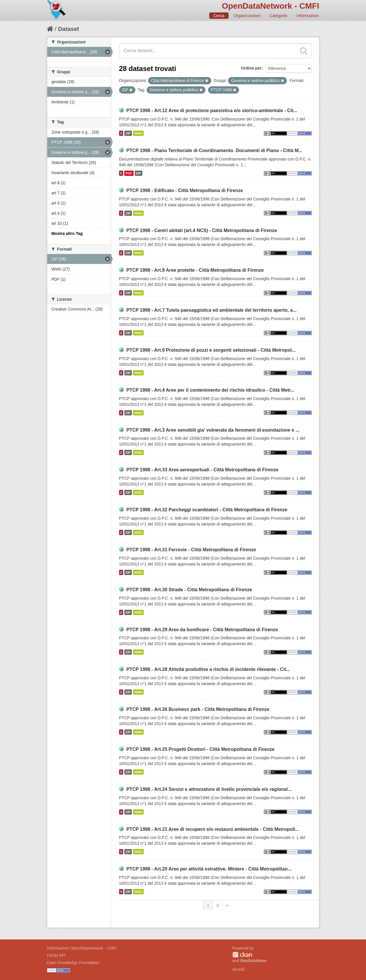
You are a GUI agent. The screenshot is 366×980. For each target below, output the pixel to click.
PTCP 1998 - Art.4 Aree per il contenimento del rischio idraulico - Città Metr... (210, 390)
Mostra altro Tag (67, 233)
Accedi (238, 969)
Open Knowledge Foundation (73, 963)
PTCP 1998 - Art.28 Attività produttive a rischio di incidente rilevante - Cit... (208, 669)
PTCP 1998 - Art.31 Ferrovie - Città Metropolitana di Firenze (191, 550)
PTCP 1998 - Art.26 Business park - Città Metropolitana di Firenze (198, 709)
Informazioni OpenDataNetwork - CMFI (82, 948)
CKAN (242, 955)
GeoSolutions (253, 961)
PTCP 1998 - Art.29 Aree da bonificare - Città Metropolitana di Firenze (202, 630)
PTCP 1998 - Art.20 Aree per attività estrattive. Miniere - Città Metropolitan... (209, 869)
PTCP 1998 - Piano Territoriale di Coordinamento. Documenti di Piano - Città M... (214, 150)
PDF (129, 173)
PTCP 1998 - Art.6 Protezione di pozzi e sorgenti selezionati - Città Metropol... (211, 350)
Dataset (68, 29)
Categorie (279, 16)
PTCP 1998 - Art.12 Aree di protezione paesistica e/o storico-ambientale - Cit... (212, 111)
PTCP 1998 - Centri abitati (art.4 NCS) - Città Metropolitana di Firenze (202, 230)
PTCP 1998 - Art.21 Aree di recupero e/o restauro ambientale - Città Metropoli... (213, 829)
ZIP (128, 133)
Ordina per (251, 68)
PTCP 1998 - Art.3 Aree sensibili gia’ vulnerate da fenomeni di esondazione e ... (213, 430)
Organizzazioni (247, 16)
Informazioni (307, 16)
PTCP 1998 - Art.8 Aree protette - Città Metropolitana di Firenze (195, 270)
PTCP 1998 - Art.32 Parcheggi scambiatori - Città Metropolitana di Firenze (207, 510)
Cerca (219, 16)
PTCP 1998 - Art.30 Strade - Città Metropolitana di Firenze (189, 590)
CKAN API (56, 955)
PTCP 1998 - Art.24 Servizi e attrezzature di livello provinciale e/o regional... (209, 789)
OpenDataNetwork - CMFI (270, 6)
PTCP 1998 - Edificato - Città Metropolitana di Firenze (185, 190)
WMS (138, 133)
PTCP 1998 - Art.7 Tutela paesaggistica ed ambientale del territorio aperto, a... (211, 310)
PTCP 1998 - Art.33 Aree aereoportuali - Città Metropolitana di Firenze (202, 470)
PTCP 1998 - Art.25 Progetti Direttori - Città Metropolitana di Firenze (200, 749)
